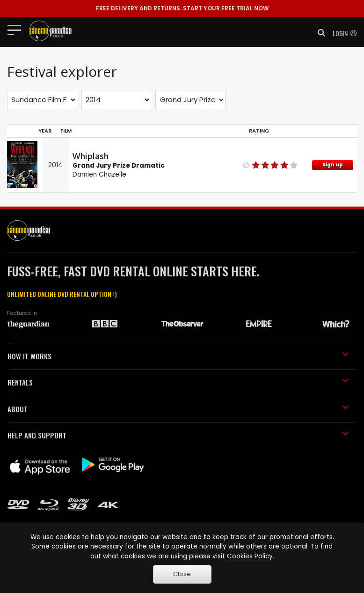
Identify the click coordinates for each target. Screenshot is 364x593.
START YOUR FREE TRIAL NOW (182, 8)
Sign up (333, 165)
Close (182, 574)
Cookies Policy (250, 556)
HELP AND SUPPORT (178, 435)
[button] (319, 33)
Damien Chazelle (99, 174)
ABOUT (178, 409)
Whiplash (91, 156)
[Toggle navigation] (17, 30)
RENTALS (178, 382)
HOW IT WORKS (178, 356)
